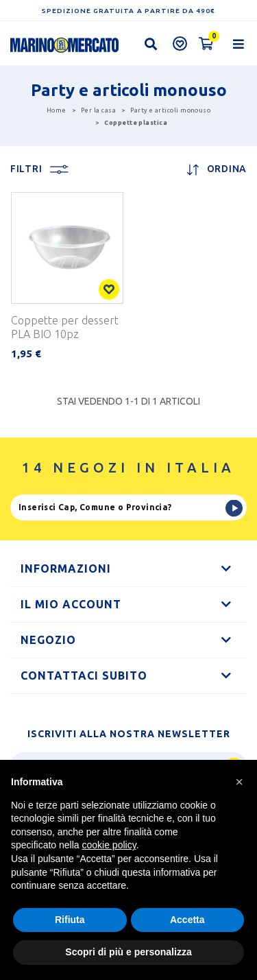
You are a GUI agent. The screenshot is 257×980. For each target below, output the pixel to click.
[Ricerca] (128, 507)
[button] (239, 782)
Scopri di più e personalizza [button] (128, 952)
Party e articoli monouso (170, 110)
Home (57, 110)
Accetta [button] (187, 920)
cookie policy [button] (109, 845)
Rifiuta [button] (70, 920)
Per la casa (98, 110)
